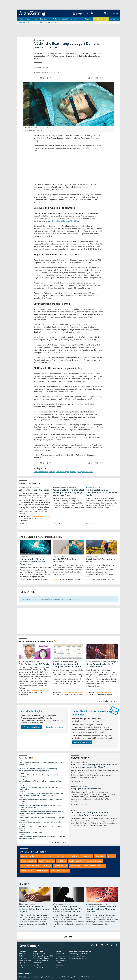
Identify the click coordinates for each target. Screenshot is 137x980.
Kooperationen (77, 19)
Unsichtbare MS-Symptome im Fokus (101, 561)
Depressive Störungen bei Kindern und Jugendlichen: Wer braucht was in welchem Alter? (68, 909)
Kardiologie (61, 861)
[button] (116, 14)
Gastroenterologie (46, 861)
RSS (57, 967)
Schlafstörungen (63, 472)
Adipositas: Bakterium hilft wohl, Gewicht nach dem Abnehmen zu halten (102, 909)
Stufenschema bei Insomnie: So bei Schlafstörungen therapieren (42, 818)
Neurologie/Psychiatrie (79, 472)
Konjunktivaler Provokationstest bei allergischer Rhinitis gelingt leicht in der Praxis (68, 493)
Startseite (22, 954)
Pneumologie (75, 866)
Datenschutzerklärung (41, 958)
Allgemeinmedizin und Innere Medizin (36, 857)
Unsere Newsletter (32, 852)
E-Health (112, 857)
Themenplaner (61, 956)
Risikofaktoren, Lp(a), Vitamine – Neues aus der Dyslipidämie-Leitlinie (41, 827)
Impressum (37, 963)
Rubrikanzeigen (61, 958)
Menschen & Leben (94, 861)
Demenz (52, 472)
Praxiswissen (45, 19)
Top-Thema (59, 857)
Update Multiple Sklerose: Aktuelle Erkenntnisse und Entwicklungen (33, 562)
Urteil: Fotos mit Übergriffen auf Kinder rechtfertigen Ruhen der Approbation (42, 764)
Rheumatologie (42, 871)
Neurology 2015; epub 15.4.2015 (65, 221)
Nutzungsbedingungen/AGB (43, 956)
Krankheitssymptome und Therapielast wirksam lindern (67, 666)
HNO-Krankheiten (41, 472)
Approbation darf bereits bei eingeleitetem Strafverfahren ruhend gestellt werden (40, 807)
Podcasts (56, 19)
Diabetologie (100, 857)
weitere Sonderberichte (107, 701)
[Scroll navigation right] (118, 19)
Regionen (88, 19)
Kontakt (36, 965)
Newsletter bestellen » (82, 743)
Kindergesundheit (76, 861)
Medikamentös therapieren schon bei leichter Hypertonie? (40, 822)
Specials (65, 19)
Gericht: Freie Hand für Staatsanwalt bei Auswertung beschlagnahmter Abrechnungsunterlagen (38, 770)
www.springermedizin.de (78, 954)
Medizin (35, 19)
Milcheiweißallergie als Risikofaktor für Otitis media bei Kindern (102, 493)
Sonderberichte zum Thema (36, 642)
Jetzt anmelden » (32, 727)
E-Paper (58, 963)
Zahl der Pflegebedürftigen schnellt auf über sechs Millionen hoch (41, 782)
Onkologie (47, 866)
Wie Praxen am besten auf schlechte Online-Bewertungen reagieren (34, 909)
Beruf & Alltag (72, 857)
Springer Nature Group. (64, 977)
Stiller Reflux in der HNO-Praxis (34, 490)
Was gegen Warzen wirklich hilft (30, 833)
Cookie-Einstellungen (41, 961)
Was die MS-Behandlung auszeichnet (65, 561)
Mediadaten (60, 954)
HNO (91, 472)
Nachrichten (25, 19)
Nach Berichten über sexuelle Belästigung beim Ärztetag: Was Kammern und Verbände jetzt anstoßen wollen (41, 794)
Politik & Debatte (101, 19)
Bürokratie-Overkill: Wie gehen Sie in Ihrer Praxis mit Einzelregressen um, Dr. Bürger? (94, 766)
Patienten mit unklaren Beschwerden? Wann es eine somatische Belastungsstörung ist (42, 838)
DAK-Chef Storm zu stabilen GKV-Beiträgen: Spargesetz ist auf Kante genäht (41, 788)
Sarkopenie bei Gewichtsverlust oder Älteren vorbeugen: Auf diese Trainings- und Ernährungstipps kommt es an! (41, 813)
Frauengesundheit (29, 861)
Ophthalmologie (60, 866)
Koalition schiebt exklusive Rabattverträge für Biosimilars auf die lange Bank (42, 776)
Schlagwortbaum (39, 954)
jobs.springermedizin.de (78, 958)
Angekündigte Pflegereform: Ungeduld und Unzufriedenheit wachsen (40, 801)
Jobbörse (22, 967)
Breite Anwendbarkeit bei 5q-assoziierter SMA (101, 666)
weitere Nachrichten (59, 842)
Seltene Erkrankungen (60, 871)
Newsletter (60, 965)
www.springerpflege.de (78, 956)
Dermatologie (86, 857)
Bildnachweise (38, 967)
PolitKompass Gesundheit (94, 866)
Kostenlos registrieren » (55, 727)
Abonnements (61, 961)
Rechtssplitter (27, 871)
